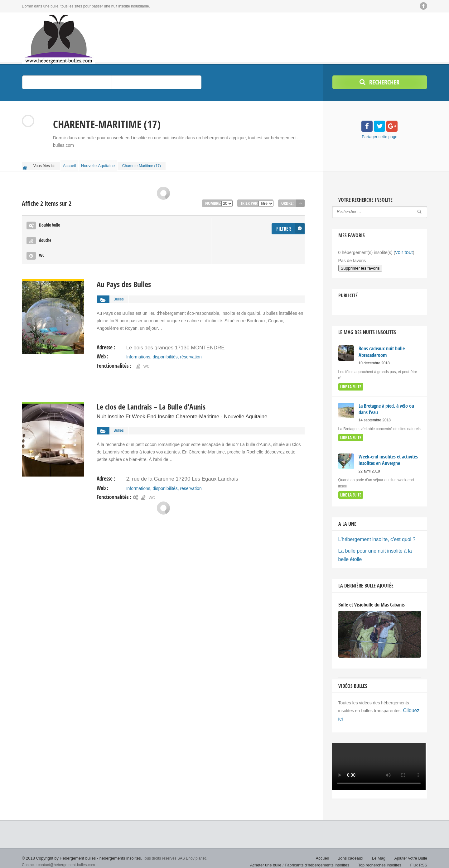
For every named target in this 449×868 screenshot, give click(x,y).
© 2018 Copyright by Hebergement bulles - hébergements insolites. (78, 846)
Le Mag (382, 846)
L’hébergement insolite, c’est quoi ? (372, 532)
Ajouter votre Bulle (412, 846)
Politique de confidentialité (406, 859)
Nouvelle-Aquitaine (102, 164)
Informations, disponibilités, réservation (164, 319)
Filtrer (284, 222)
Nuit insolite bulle (37, 859)
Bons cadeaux (355, 846)
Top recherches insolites (382, 852)
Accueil (71, 164)
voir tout (403, 249)
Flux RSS (419, 852)
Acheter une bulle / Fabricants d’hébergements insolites (307, 852)
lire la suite (350, 382)
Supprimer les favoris (360, 264)
